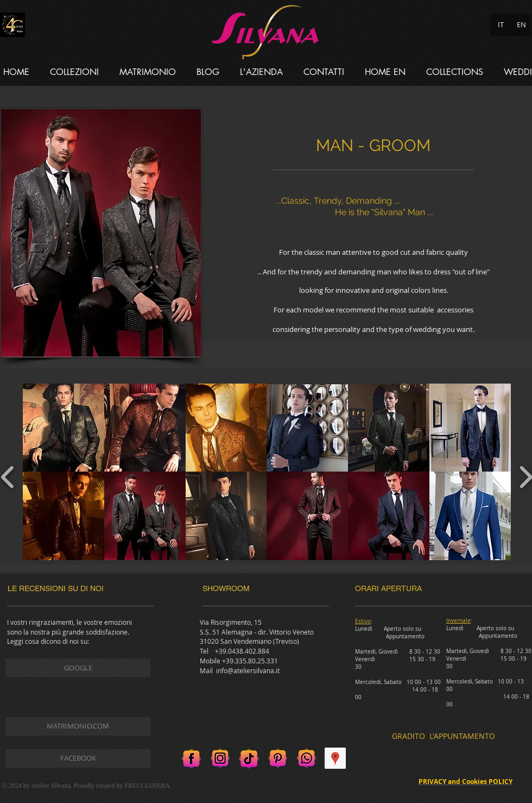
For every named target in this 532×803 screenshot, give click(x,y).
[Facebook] (191, 758)
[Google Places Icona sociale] (335, 758)
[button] (74, 72)
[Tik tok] (249, 758)
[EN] (521, 25)
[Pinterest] (278, 758)
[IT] (501, 25)
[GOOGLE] (78, 668)
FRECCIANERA (147, 786)
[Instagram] (220, 758)
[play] (491, 568)
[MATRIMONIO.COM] (78, 726)
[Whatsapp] (306, 758)
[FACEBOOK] (78, 758)
